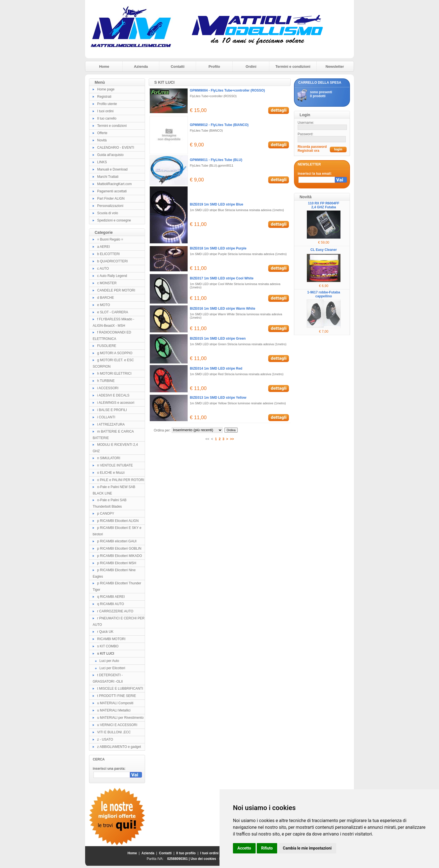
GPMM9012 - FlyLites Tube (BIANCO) (219, 125)
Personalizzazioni (110, 206)
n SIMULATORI (109, 458)
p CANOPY (106, 514)
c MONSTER (107, 283)
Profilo (214, 66)
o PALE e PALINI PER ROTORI (121, 480)
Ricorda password (312, 147)
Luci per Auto (109, 661)
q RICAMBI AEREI (111, 597)
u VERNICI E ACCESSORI (117, 725)
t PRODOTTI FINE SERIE (117, 696)
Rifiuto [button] (267, 848)
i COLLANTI (106, 417)
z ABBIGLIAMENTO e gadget (119, 747)
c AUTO (103, 269)
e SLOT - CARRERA (113, 312)
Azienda (141, 66)
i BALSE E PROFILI (112, 410)
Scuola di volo (108, 213)
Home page (106, 89)
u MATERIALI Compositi (115, 703)
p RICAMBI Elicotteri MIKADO (120, 556)
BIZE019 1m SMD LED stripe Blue (217, 204)
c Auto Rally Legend (112, 276)
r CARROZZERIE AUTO (115, 611)
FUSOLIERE (107, 346)
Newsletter (335, 66)
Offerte (102, 133)
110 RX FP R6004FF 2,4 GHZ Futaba (324, 205)
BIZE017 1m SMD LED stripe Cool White (222, 278)
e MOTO (104, 305)
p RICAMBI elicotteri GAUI (117, 541)
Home (104, 66)
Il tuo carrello (107, 118)
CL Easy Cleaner (324, 250)
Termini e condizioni (293, 66)
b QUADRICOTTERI (112, 261)
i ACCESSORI (108, 388)
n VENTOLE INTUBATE (115, 465)
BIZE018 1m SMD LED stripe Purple (218, 248)
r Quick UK (105, 632)
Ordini (251, 66)
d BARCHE (106, 298)
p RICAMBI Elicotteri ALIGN (118, 521)
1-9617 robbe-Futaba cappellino (324, 294)
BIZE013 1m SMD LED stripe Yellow (218, 398)
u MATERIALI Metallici (114, 710)
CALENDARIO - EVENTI (116, 148)
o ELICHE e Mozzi (111, 473)
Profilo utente (107, 104)
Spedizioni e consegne (114, 220)
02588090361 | (179, 859)
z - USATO (105, 739)
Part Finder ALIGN (111, 199)
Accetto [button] (244, 848)
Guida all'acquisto (110, 155)
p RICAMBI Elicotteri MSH (117, 563)
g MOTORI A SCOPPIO (115, 353)
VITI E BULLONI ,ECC (114, 732)
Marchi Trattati (108, 177)
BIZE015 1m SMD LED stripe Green (218, 339)
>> (232, 439)
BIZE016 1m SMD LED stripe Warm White (223, 309)
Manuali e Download (112, 169)
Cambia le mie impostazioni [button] (307, 848)
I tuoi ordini (105, 111)
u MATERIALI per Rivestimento (120, 718)
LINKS (102, 162)
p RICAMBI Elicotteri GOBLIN (119, 549)
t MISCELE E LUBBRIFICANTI (120, 689)
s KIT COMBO (108, 646)
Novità (102, 140)
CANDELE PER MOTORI (116, 290)
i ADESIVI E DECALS (113, 395)
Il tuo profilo (186, 853)
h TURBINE (106, 381)
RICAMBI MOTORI (111, 639)
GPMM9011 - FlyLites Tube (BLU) (216, 160)
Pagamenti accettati (112, 191)
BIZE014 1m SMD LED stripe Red (216, 368)
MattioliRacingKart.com (114, 184)
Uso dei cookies (203, 859)
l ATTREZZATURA (111, 424)
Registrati (104, 97)
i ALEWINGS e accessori (116, 403)
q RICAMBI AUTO (111, 604)
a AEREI (103, 247)
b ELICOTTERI (108, 254)
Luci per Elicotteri (112, 668)
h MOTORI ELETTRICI (114, 374)
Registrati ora (308, 151)
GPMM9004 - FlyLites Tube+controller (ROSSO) (227, 90)
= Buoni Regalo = (110, 239)
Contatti (178, 66)
